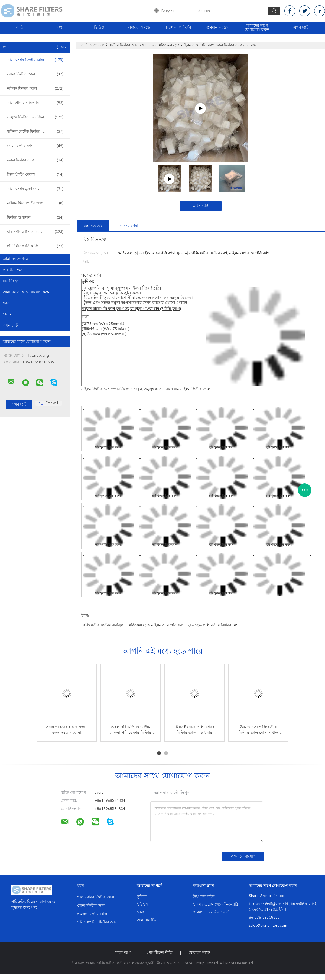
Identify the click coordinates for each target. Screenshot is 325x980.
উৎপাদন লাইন (204, 897)
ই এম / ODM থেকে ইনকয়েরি (215, 905)
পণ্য (59, 28)
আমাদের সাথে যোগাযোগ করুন (257, 28)
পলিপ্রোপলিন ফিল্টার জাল (35, 103)
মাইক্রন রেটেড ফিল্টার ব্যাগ (35, 132)
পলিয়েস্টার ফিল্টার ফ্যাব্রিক (103, 625)
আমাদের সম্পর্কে (15, 259)
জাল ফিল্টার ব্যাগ (35, 146)
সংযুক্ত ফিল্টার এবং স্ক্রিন (35, 117)
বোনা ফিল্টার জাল (35, 74)
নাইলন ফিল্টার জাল (35, 89)
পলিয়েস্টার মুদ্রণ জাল (35, 189)
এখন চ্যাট (301, 28)
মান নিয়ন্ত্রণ (11, 281)
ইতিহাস (142, 905)
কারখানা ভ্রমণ (13, 270)
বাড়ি (20, 28)
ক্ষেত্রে (7, 314)
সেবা (140, 912)
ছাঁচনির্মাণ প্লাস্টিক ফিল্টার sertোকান (36, 232)
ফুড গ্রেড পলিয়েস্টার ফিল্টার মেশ (213, 625)
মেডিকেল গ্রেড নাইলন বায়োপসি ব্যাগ (156, 625)
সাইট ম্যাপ (123, 953)
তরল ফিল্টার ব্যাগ (35, 160)
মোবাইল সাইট (199, 953)
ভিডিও (99, 28)
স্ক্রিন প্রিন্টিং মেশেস (35, 175)
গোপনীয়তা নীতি (160, 953)
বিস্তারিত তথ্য (93, 226)
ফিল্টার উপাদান (35, 218)
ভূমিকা (142, 897)
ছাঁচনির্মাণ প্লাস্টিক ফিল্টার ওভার (35, 246)
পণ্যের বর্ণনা (129, 226)
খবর (6, 303)
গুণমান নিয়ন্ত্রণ (217, 28)
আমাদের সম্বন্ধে (138, 28)
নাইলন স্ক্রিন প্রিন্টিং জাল (35, 203)
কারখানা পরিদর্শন (178, 28)
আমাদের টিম (147, 920)
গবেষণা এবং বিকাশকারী (211, 912)
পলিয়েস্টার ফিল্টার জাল (35, 60)
